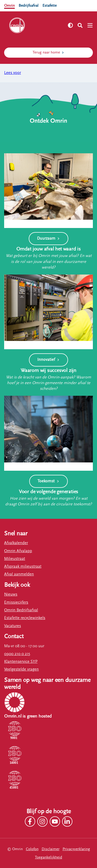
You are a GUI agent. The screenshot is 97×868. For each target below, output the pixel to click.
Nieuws (11, 594)
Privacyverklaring (76, 849)
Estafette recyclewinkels (25, 618)
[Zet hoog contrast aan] (70, 25)
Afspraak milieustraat (23, 566)
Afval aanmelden (19, 574)
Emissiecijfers (16, 602)
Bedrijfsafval (29, 6)
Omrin (9, 6)
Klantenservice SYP (21, 662)
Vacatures (13, 626)
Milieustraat (15, 559)
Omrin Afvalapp (18, 551)
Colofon (32, 849)
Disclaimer (51, 849)
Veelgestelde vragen (21, 669)
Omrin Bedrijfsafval (21, 610)
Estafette (50, 6)
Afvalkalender (16, 543)
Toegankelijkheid (48, 857)
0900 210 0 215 (17, 654)
